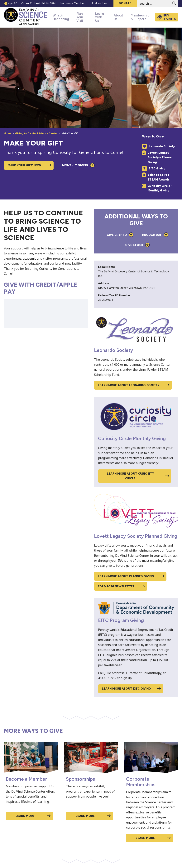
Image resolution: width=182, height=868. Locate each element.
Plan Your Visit (81, 17)
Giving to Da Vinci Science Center (36, 133)
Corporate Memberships (141, 782)
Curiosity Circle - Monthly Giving (157, 188)
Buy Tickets (170, 17)
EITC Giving (154, 169)
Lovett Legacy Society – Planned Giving (158, 157)
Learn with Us (99, 17)
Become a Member (26, 779)
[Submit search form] (174, 3)
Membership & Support (138, 17)
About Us (117, 17)
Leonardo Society (158, 146)
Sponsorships (80, 779)
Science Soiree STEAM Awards (156, 177)
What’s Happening (59, 17)
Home (8, 133)
